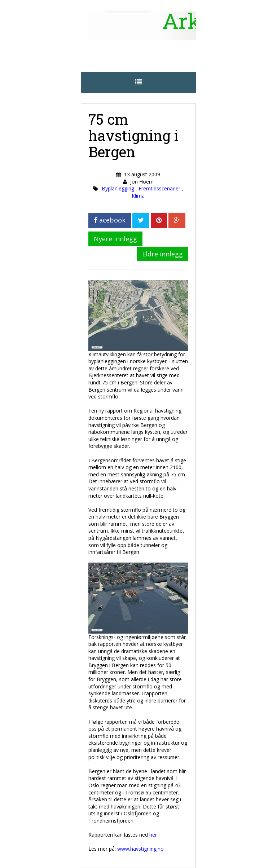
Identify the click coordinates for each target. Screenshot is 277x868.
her (154, 835)
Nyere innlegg (115, 239)
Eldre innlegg (162, 254)
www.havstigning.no (140, 849)
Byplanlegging (119, 188)
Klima (138, 196)
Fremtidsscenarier (160, 188)
